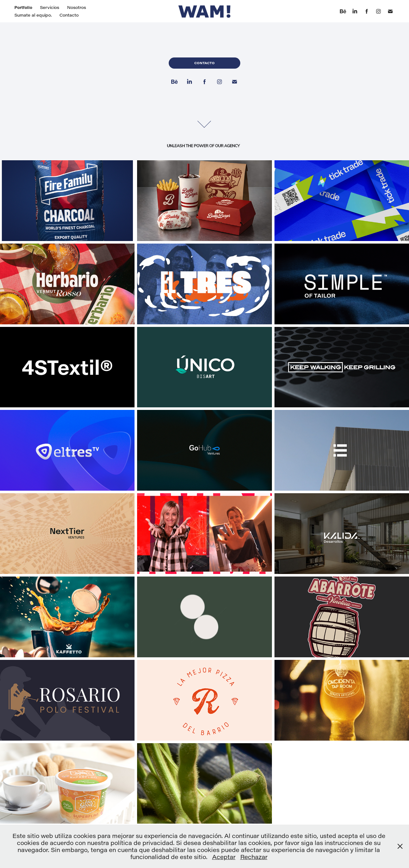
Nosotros (77, 7)
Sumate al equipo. (33, 15)
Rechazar (254, 857)
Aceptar (224, 857)
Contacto (69, 15)
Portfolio (23, 7)
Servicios (50, 7)
